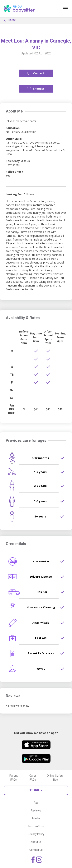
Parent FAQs (14, 778)
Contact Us (36, 850)
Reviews (36, 811)
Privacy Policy (36, 834)
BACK (9, 20)
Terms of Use (36, 826)
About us (36, 842)
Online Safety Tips (55, 778)
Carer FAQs (33, 778)
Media (36, 818)
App (36, 803)
